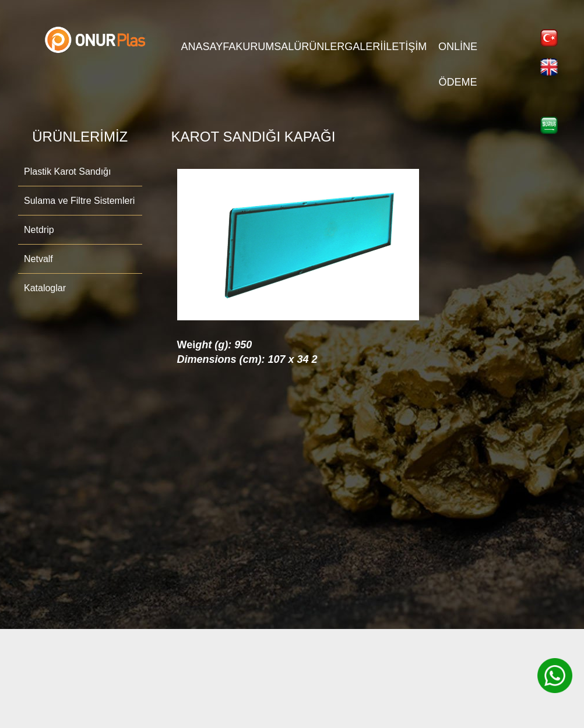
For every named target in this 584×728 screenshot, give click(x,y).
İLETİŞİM (405, 47)
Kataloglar (45, 288)
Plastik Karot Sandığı (67, 172)
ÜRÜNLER (319, 47)
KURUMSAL (265, 47)
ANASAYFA (209, 47)
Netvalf (38, 259)
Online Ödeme (458, 53)
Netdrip (39, 230)
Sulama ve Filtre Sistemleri (79, 201)
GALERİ (364, 47)
